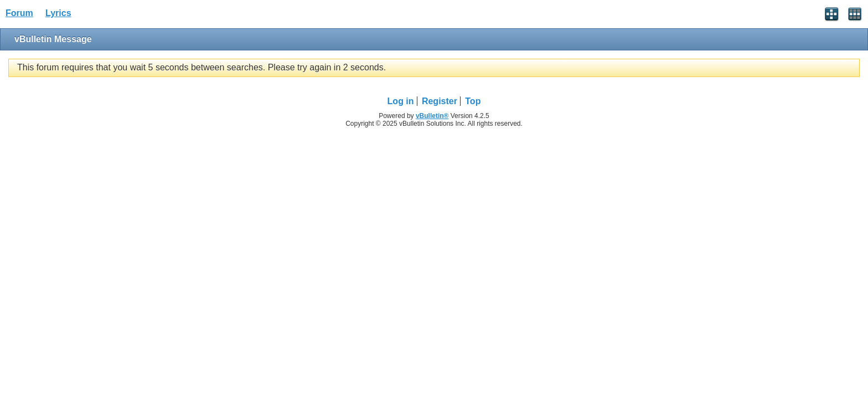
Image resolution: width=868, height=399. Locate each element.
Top (473, 101)
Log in (401, 101)
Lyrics (58, 13)
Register (440, 101)
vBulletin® (432, 116)
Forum (19, 13)
